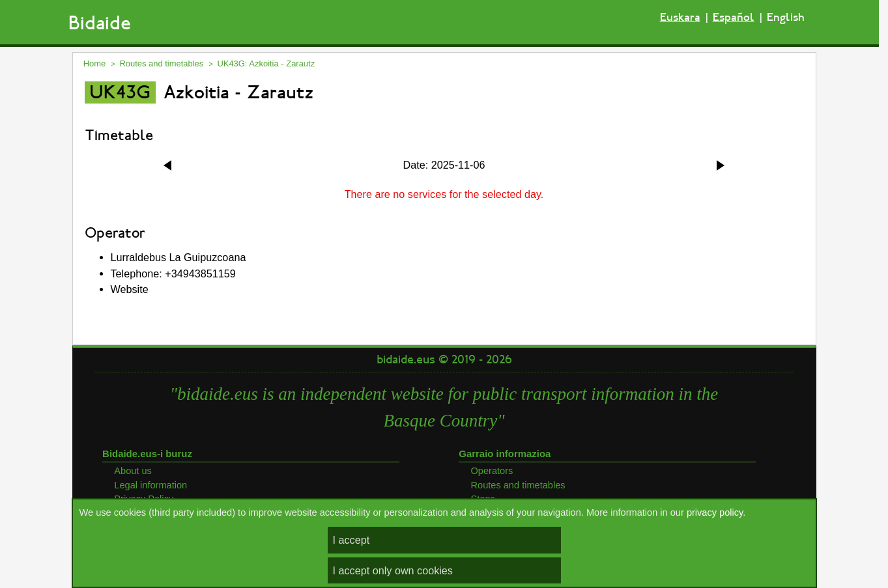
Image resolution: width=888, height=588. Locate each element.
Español (734, 17)
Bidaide (100, 23)
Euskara (680, 17)
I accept (351, 540)
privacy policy (715, 512)
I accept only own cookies (393, 570)
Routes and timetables (161, 63)
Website (130, 289)
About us (133, 471)
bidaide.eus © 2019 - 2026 (444, 359)
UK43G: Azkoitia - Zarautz (266, 63)
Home (95, 63)
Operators (492, 471)
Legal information (150, 485)
